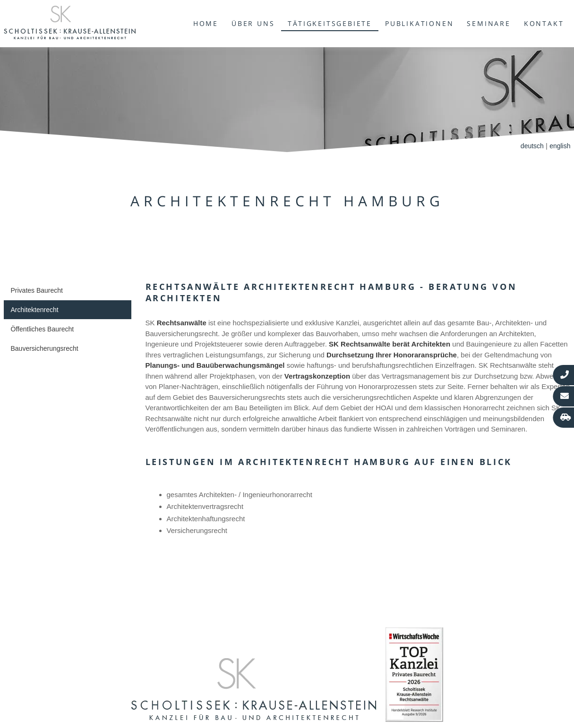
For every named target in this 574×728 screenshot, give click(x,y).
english (560, 146)
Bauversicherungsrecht (45, 348)
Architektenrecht (35, 310)
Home (206, 23)
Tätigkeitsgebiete (330, 23)
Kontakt (544, 23)
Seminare (488, 23)
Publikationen (419, 23)
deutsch (532, 146)
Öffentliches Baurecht (43, 329)
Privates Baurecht (37, 290)
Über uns (253, 23)
